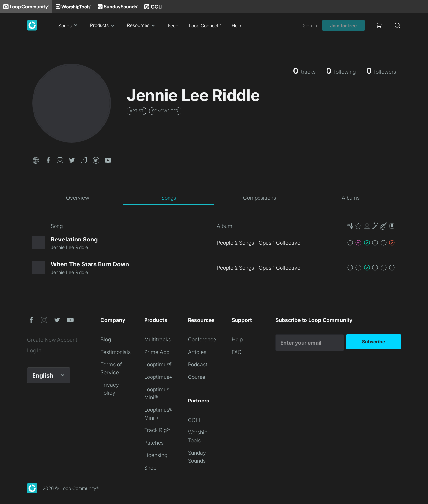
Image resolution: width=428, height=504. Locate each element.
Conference (202, 339)
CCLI (194, 420)
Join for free (343, 25)
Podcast (198, 364)
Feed (173, 25)
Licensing (156, 455)
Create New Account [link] (52, 340)
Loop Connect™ (205, 25)
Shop (150, 468)
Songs (69, 25)
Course (197, 377)
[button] (36, 160)
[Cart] (379, 25)
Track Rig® (157, 430)
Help (236, 25)
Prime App (157, 352)
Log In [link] (34, 350)
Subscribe (373, 342)
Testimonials (116, 352)
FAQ (237, 352)
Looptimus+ (158, 377)
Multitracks (158, 339)
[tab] (78, 198)
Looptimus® (158, 364)
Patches (154, 443)
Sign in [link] (310, 25)
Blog (106, 339)
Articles (197, 352)
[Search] (397, 25)
